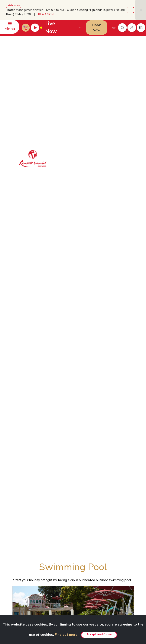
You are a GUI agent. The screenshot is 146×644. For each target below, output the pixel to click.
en (141, 28)
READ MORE (47, 14)
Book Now (97, 28)
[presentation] (128, 10)
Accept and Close (99, 634)
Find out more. (67, 635)
